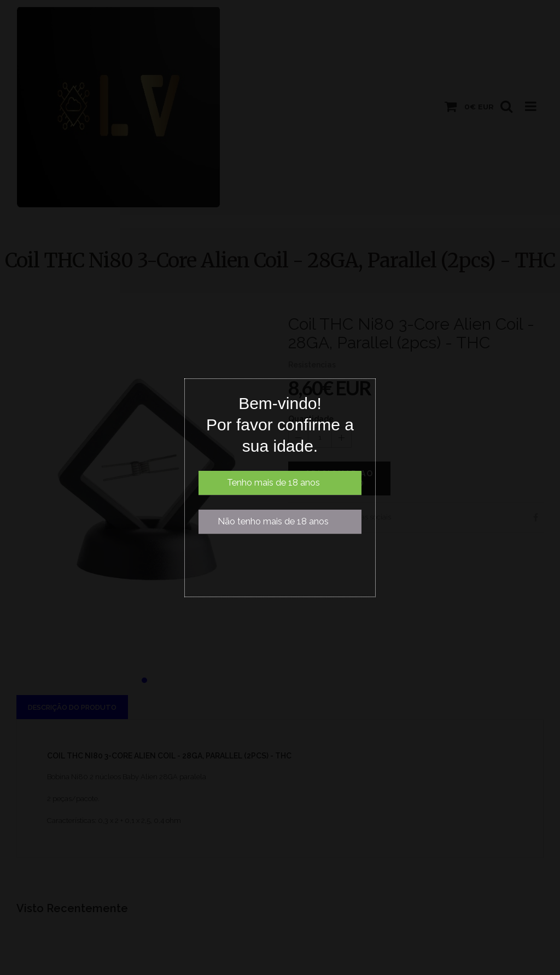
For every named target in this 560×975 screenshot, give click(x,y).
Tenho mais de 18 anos (273, 483)
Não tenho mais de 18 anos (273, 521)
